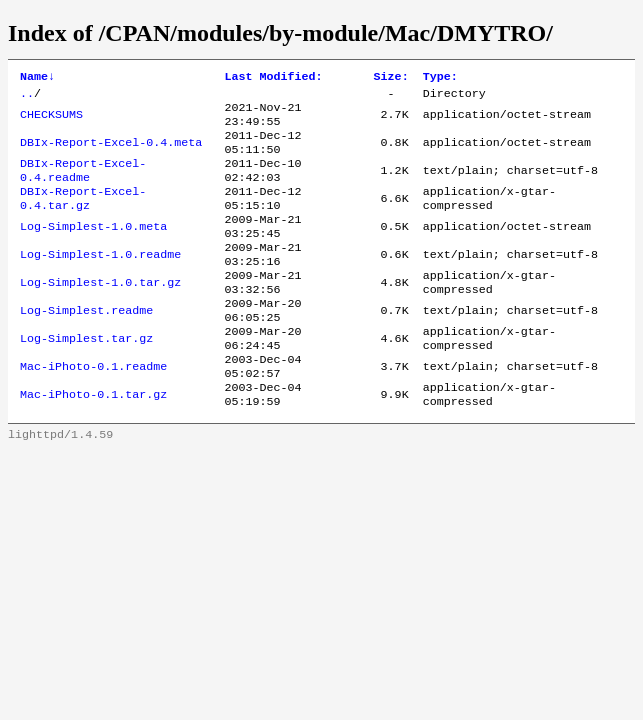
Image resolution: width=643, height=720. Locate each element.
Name (37, 78)
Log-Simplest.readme (86, 345)
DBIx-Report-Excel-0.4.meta (111, 153)
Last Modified (273, 78)
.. (27, 97)
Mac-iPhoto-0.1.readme (93, 409)
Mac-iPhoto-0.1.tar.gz (93, 441)
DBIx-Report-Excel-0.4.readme (83, 185)
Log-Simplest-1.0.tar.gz (100, 313)
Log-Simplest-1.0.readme (100, 281)
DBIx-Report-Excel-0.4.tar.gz (83, 217)
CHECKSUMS (51, 121)
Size (391, 78)
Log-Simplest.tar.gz (86, 377)
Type (440, 78)
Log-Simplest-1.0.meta (93, 249)
